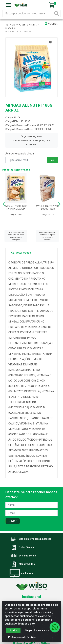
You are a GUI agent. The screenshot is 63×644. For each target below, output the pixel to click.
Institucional (27, 573)
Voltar (51, 24)
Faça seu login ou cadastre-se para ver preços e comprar (32, 140)
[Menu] (8, 5)
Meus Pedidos (27, 564)
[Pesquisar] (57, 14)
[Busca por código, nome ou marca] (28, 14)
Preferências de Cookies (22, 638)
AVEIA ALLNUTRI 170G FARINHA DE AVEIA (16, 207)
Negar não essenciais (37, 632)
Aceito (13, 632)
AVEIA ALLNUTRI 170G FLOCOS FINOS (47, 207)
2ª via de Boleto (27, 556)
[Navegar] (4, 204)
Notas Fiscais (26, 547)
